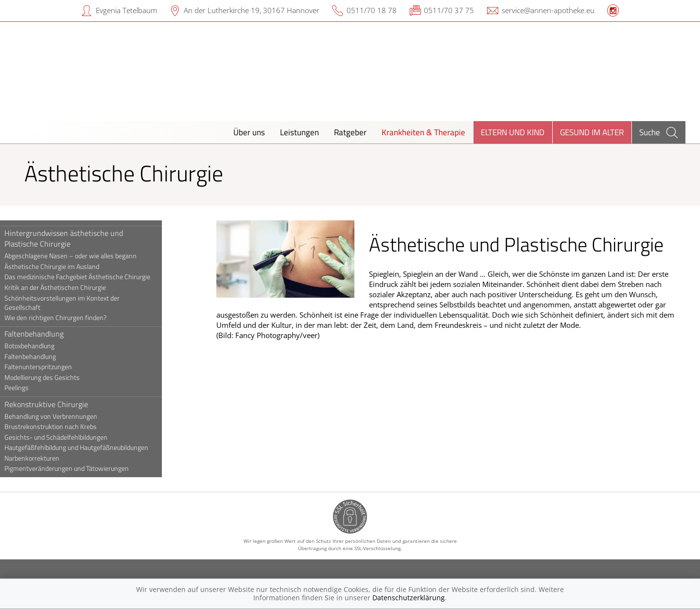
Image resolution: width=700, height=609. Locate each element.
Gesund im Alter (592, 132)
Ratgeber (350, 132)
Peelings (38, 388)
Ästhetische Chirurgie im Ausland (74, 267)
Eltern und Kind (513, 132)
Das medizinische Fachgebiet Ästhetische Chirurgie (99, 277)
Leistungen (299, 132)
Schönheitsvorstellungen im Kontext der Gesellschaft (84, 303)
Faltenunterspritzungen (60, 367)
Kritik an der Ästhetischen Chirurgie (77, 287)
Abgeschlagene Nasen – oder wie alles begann (92, 256)
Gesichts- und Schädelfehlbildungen (78, 437)
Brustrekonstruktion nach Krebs (72, 427)
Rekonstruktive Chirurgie (68, 404)
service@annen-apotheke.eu (548, 10)
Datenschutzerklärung (409, 598)
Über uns (249, 132)
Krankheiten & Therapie (423, 132)
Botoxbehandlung (51, 346)
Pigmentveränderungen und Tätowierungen (88, 468)
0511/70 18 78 (372, 10)
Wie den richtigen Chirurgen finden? (77, 318)
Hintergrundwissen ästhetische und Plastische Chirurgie (86, 238)
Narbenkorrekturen (54, 458)
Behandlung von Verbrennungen (73, 416)
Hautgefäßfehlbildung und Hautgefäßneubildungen (98, 448)
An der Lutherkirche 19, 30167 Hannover (252, 10)
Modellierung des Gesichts (64, 377)
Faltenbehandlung (56, 334)
